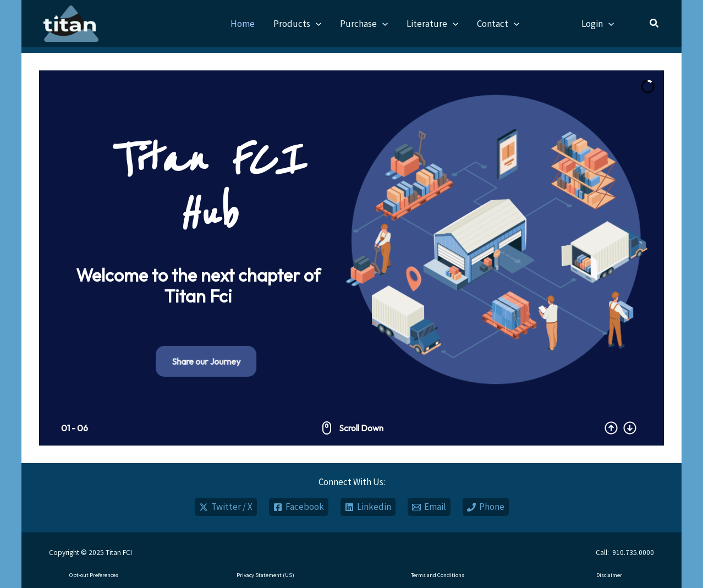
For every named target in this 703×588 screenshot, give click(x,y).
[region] (351, 258)
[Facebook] (299, 507)
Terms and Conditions (438, 575)
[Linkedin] (368, 507)
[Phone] (486, 507)
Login (598, 24)
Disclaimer (609, 575)
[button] (655, 24)
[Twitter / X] (226, 507)
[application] (316, 24)
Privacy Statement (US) (265, 575)
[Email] (429, 507)
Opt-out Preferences (94, 575)
